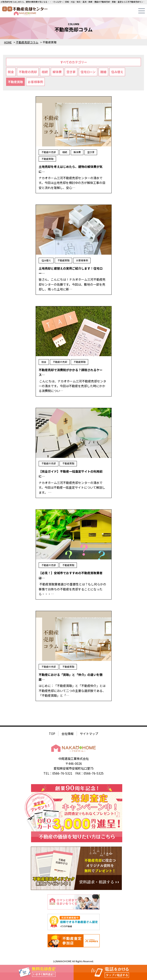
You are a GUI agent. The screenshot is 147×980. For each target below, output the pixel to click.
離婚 (103, 72)
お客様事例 (35, 82)
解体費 (57, 72)
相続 (45, 72)
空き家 (71, 72)
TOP (52, 734)
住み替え (117, 72)
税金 (11, 72)
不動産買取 (15, 82)
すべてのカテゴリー (74, 62)
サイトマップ (89, 734)
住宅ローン (88, 72)
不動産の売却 (28, 72)
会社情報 (68, 734)
